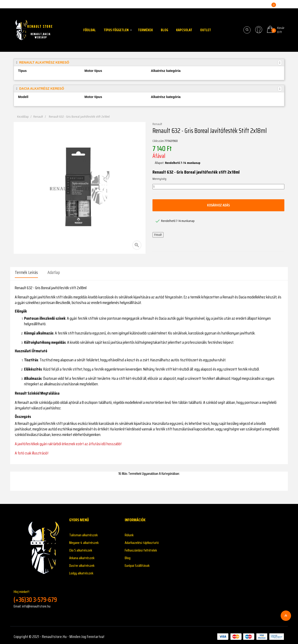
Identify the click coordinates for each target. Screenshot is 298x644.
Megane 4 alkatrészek (84, 540)
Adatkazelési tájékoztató (142, 540)
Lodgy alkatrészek (81, 570)
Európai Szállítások (137, 563)
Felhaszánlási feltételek (141, 547)
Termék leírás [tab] (26, 272)
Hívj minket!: (38, 593)
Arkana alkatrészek (82, 555)
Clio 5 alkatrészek (81, 547)
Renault (157, 124)
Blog (128, 555)
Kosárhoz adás (218, 205)
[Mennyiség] (218, 187)
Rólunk (129, 532)
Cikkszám (158, 141)
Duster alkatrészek (82, 563)
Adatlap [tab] (54, 272)
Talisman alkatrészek (83, 532)
